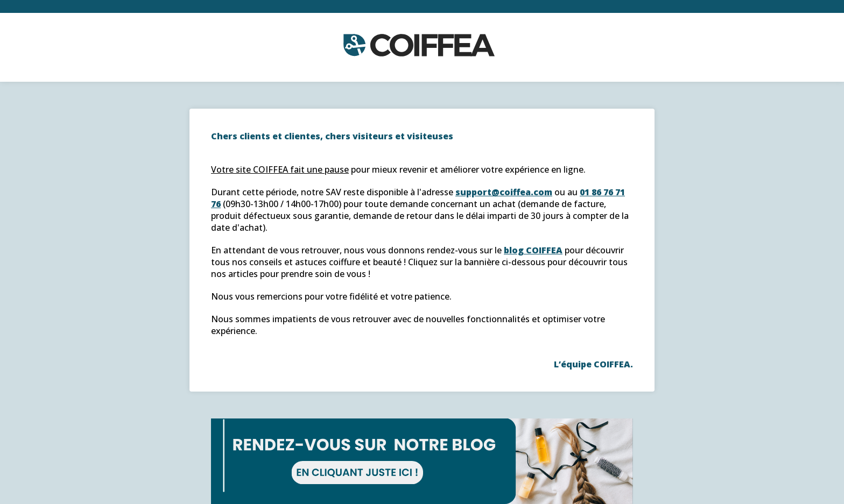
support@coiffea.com (504, 192)
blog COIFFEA (533, 250)
